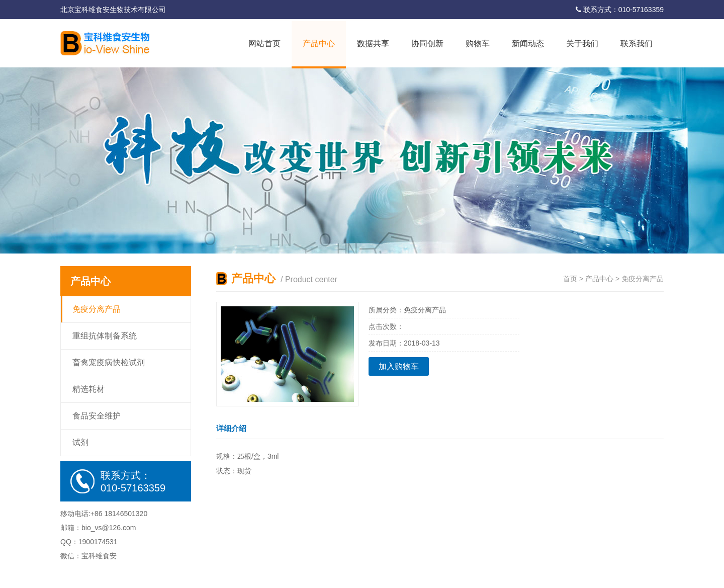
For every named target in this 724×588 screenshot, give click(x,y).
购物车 (478, 44)
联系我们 (637, 44)
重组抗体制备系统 (105, 336)
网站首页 (264, 44)
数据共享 (373, 44)
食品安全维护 (97, 416)
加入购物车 (399, 366)
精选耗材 (88, 389)
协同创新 (427, 44)
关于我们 (582, 44)
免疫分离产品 (97, 309)
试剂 (80, 442)
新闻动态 (528, 44)
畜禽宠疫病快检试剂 (109, 362)
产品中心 (319, 44)
